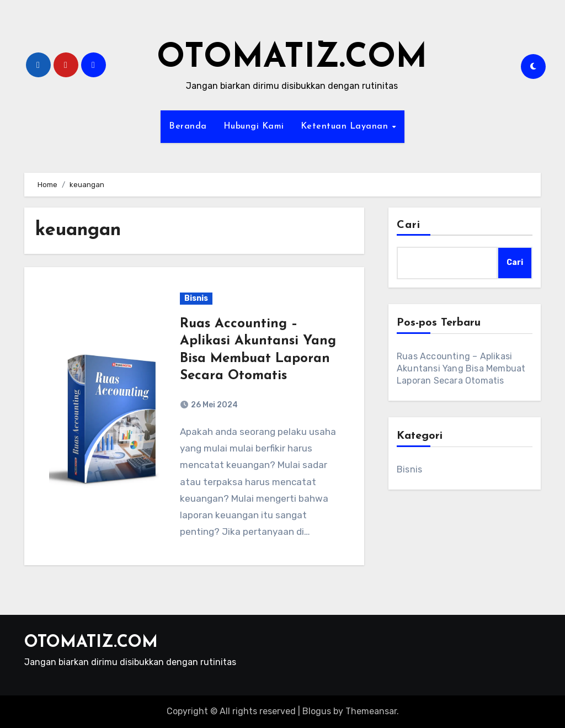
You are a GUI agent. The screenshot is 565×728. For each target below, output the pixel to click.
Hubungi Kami (254, 126)
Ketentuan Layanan (346, 126)
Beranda (188, 126)
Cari (409, 225)
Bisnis (196, 298)
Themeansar (371, 711)
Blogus (317, 711)
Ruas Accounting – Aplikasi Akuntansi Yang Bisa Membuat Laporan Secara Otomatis (461, 368)
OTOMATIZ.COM (292, 59)
